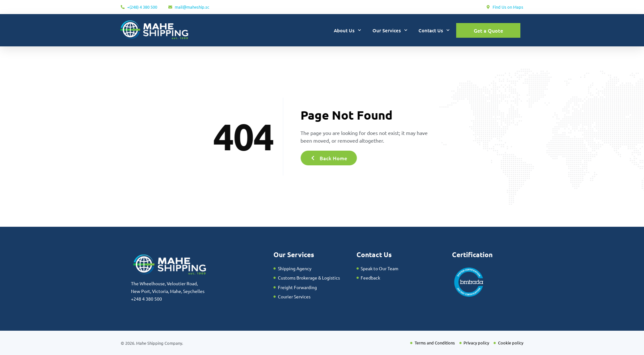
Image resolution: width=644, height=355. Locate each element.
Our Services (390, 30)
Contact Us (434, 30)
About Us (348, 30)
